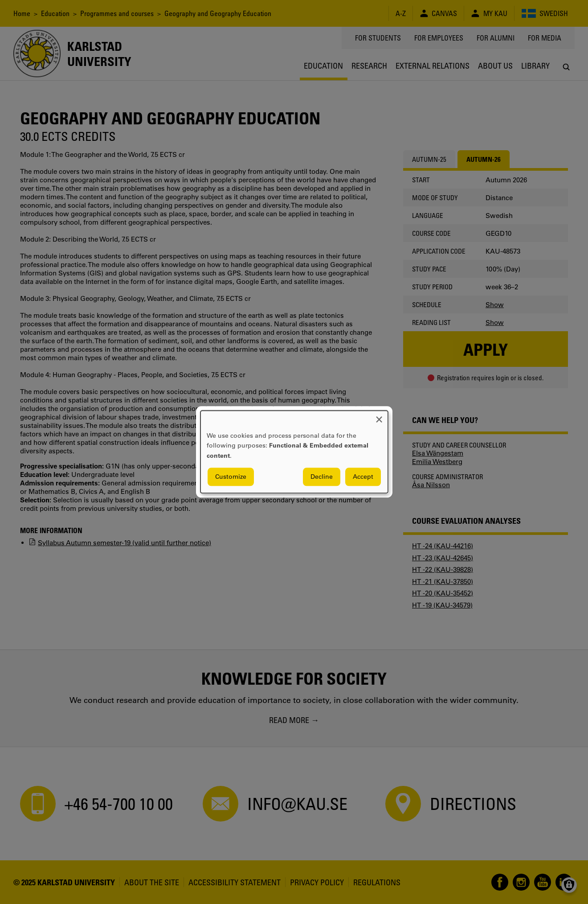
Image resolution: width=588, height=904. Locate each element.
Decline (322, 477)
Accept (363, 477)
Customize (231, 477)
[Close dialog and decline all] (379, 416)
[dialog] (294, 452)
